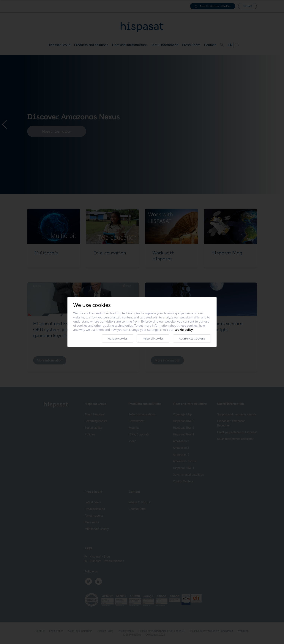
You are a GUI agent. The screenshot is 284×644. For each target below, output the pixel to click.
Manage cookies (118, 338)
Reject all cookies (153, 338)
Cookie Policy (184, 330)
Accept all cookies (192, 338)
